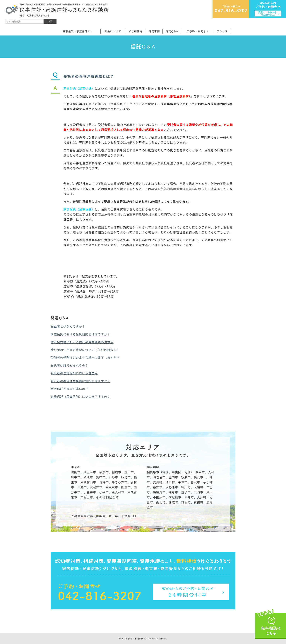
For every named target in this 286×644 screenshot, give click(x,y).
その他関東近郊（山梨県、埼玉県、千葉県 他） (105, 516)
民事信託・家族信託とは (78, 31)
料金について (113, 31)
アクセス (222, 31)
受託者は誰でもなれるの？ (70, 365)
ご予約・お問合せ (198, 31)
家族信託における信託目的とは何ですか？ (81, 334)
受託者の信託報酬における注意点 (74, 373)
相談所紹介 (136, 31)
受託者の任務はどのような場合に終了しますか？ (85, 358)
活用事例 (154, 31)
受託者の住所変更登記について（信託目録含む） (85, 350)
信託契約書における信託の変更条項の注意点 (82, 342)
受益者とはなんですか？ (68, 326)
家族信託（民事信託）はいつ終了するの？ (81, 397)
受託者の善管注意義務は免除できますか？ (81, 381)
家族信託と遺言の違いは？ (70, 389)
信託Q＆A (172, 31)
